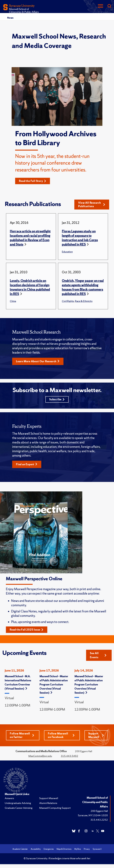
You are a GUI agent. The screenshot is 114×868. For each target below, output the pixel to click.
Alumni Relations (48, 803)
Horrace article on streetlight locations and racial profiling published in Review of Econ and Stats (30, 238)
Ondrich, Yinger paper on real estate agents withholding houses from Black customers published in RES (83, 287)
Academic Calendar (20, 849)
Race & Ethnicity (84, 301)
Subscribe (57, 399)
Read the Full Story (32, 181)
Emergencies (49, 849)
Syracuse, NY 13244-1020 (93, 815)
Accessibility (36, 849)
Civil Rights (68, 301)
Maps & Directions (64, 849)
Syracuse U (97, 849)
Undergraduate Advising (18, 803)
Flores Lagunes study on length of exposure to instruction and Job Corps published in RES (80, 238)
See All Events (98, 655)
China (13, 301)
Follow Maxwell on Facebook (61, 735)
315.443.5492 (69, 756)
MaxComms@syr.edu (40, 756)
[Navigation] (100, 6)
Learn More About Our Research (38, 361)
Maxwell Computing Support (55, 808)
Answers (9, 798)
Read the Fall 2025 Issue (27, 630)
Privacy (87, 849)
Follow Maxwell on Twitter (22, 735)
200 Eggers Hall (99, 811)
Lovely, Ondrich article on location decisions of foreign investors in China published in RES (30, 287)
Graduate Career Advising (19, 808)
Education (67, 252)
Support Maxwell (96, 735)
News (10, 18)
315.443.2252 (99, 820)
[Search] (109, 6)
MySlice (78, 849)
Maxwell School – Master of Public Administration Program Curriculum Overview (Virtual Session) (54, 684)
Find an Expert (27, 464)
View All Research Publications (92, 204)
